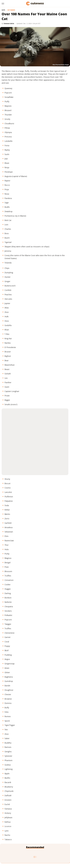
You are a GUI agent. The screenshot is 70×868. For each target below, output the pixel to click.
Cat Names (11, 10)
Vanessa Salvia (9, 23)
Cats (3, 10)
